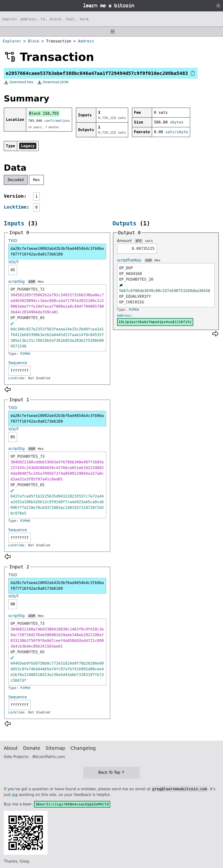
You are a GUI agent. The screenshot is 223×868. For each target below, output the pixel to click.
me (15, 795)
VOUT (14, 262)
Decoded (16, 180)
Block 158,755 (44, 113)
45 (13, 270)
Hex (37, 180)
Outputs (125, 224)
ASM (32, 282)
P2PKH (25, 354)
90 (13, 604)
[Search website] (111, 19)
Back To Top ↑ (111, 772)
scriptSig (16, 281)
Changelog (83, 748)
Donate (32, 748)
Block (34, 41)
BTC (139, 241)
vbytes (177, 122)
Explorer (12, 41)
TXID (13, 241)
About (11, 748)
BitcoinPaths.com (49, 757)
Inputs (14, 224)
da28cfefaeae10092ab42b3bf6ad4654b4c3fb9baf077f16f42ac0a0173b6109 (57, 251)
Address (86, 41)
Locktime (15, 207)
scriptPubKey (129, 260)
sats (149, 241)
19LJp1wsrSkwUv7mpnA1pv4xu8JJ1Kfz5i (155, 322)
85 (13, 437)
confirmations (57, 121)
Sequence (18, 363)
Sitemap (55, 748)
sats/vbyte (177, 132)
